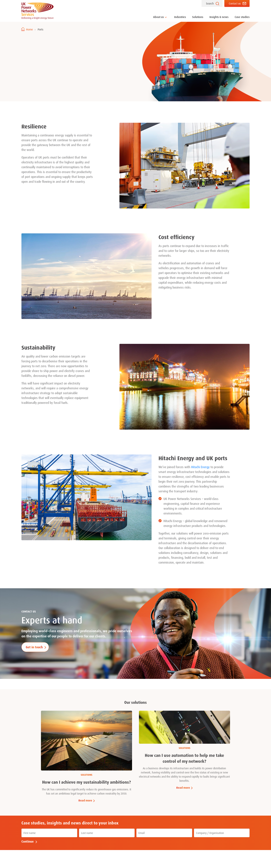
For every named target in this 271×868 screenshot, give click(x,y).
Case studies (242, 17)
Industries (180, 17)
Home (29, 29)
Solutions (198, 17)
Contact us (235, 3)
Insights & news (219, 17)
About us (158, 17)
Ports (41, 29)
